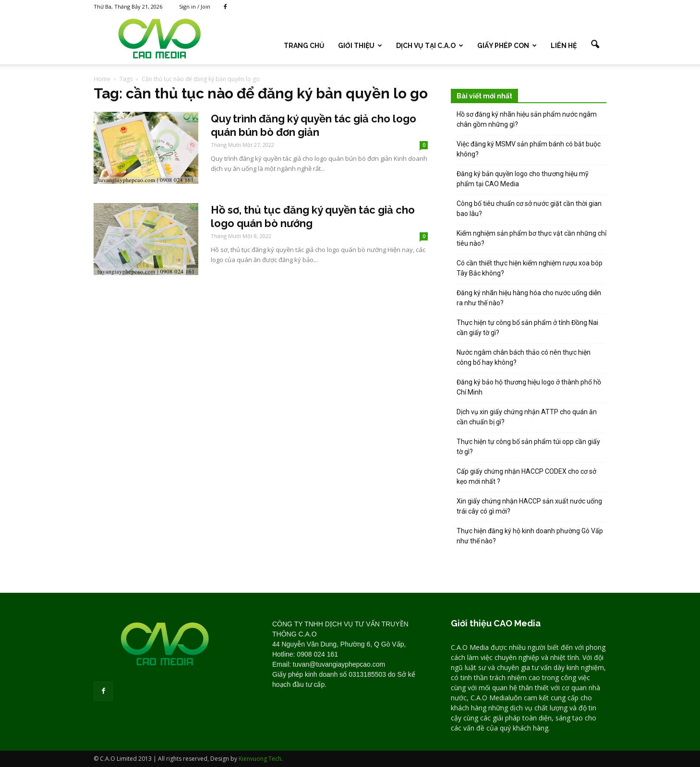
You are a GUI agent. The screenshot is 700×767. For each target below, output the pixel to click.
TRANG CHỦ (304, 46)
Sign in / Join (195, 6)
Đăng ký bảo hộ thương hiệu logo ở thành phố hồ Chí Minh (529, 387)
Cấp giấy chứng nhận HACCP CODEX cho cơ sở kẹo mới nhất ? (526, 476)
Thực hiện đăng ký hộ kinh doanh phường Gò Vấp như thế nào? (530, 536)
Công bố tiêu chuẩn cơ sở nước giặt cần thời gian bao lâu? (529, 209)
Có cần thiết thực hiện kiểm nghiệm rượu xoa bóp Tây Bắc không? (530, 268)
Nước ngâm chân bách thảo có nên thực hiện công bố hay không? (524, 357)
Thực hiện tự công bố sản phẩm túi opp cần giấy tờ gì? (528, 447)
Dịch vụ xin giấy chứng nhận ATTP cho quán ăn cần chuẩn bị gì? (527, 417)
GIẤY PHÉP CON (507, 46)
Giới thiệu (360, 46)
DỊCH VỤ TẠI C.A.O (430, 46)
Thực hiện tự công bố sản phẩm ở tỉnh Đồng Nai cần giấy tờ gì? (527, 328)
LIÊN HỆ (564, 46)
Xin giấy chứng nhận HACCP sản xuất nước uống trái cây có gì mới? (529, 506)
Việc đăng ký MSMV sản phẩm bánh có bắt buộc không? (529, 149)
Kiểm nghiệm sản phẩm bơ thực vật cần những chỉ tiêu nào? (531, 238)
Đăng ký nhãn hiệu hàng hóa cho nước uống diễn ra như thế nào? (529, 298)
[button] (595, 45)
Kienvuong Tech (260, 759)
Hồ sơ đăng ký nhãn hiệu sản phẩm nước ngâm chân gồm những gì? (527, 119)
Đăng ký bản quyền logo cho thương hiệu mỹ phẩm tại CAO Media (523, 179)
